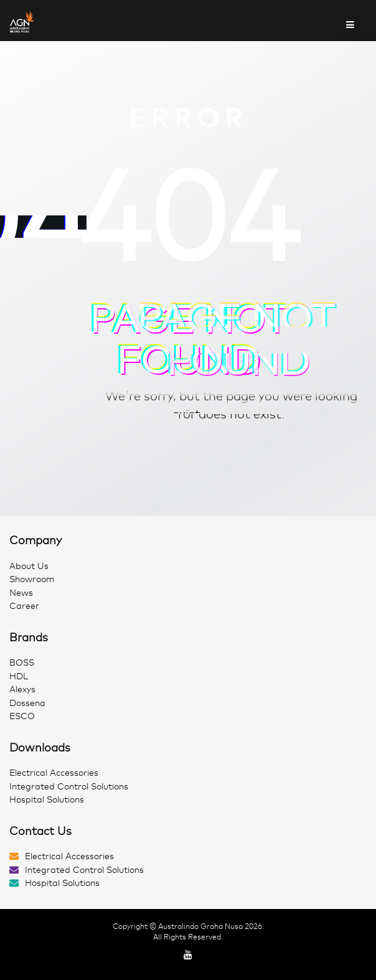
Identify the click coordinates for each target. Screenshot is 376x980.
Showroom (32, 579)
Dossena (27, 703)
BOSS (22, 663)
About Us (29, 566)
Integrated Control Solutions (69, 787)
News (21, 593)
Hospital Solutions (47, 800)
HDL (19, 676)
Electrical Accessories (54, 773)
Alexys (22, 690)
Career (24, 606)
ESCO (22, 716)
